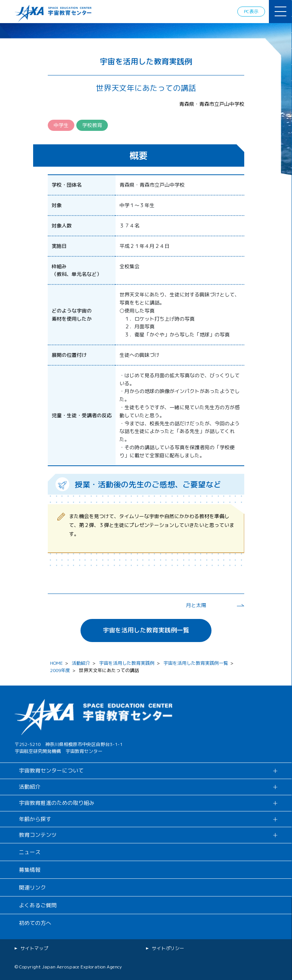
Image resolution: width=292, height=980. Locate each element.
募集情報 (30, 870)
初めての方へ (35, 923)
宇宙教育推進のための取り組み (57, 803)
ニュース (30, 852)
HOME (56, 663)
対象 (57, 205)
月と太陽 (196, 605)
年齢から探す (35, 819)
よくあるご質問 (38, 905)
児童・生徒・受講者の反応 (82, 415)
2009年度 (60, 670)
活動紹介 (81, 663)
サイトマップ (34, 948)
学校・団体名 (67, 185)
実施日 (59, 246)
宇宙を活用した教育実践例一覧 (146, 630)
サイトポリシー (168, 948)
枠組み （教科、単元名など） (77, 270)
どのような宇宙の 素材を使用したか (72, 315)
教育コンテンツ (38, 835)
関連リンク (32, 887)
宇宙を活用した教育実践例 (127, 663)
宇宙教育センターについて (51, 770)
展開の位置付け (69, 355)
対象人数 (62, 226)
